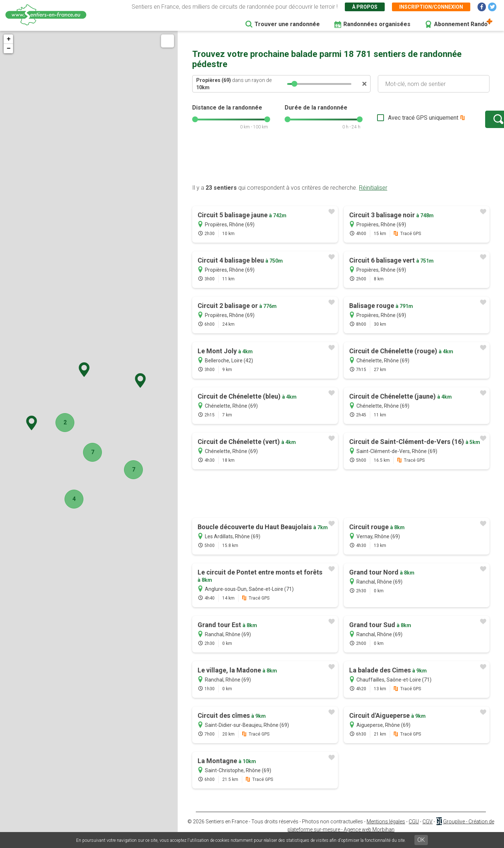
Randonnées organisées (377, 24)
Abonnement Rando (461, 24)
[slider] (294, 84)
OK (421, 840)
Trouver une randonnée (287, 24)
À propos (365, 7)
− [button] (9, 49)
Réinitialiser (373, 195)
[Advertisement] (341, 168)
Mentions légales (386, 829)
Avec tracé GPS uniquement (401, 121)
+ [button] (9, 39)
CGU (414, 829)
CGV (427, 829)
